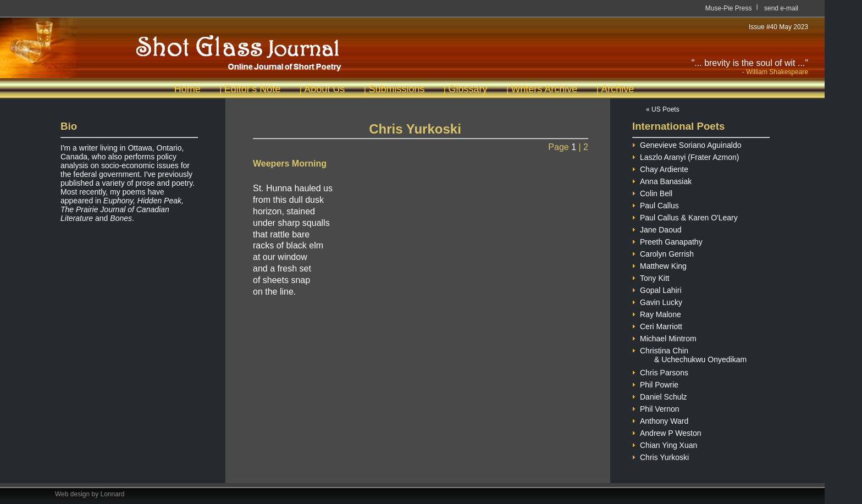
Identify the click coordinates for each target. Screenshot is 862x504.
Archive (617, 89)
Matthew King (659, 265)
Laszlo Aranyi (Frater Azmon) (686, 156)
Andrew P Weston (667, 432)
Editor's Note (252, 89)
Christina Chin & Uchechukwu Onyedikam (689, 350)
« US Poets (663, 109)
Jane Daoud (657, 228)
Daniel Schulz (660, 395)
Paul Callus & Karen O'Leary (685, 216)
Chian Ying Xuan (665, 444)
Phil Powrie (655, 383)
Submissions (396, 89)
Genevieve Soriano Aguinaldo (687, 144)
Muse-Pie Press (729, 8)
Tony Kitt (651, 277)
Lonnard (113, 494)
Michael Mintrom (664, 337)
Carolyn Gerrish (663, 253)
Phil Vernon (656, 408)
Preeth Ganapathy (667, 240)
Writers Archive (545, 89)
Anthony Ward (660, 420)
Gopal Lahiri (657, 289)
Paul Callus (656, 204)
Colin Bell (652, 192)
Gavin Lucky (657, 301)
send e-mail (781, 8)
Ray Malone (657, 313)
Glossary (468, 89)
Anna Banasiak (662, 180)
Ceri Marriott (657, 325)
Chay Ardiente (660, 168)
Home (187, 89)
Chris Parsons (660, 371)
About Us (324, 89)
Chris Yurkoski (661, 456)
